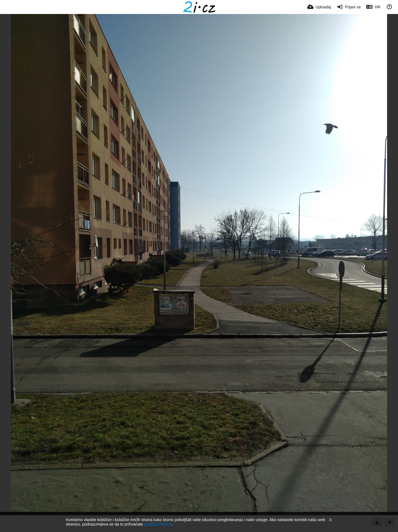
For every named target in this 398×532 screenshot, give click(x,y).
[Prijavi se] (349, 7)
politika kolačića (158, 524)
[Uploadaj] (319, 7)
